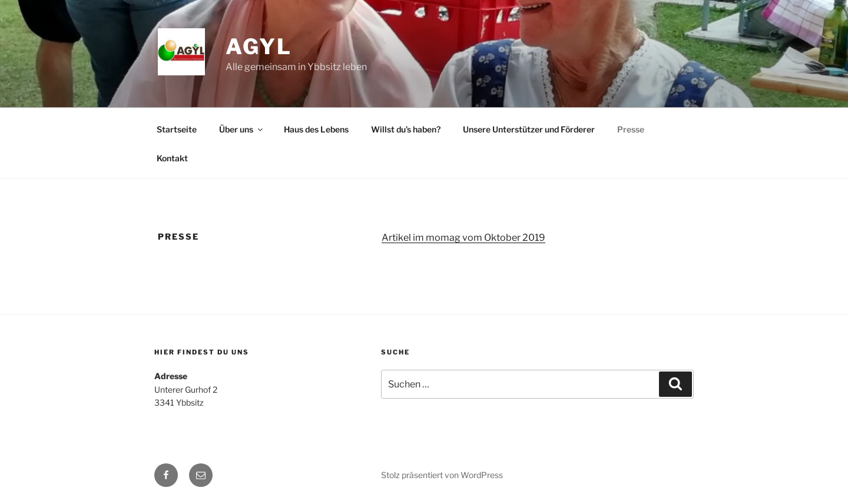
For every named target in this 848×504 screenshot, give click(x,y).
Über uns (242, 129)
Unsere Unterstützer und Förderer (529, 129)
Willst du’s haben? (406, 129)
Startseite (177, 129)
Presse (631, 129)
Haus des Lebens (316, 129)
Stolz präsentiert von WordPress (442, 475)
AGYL (259, 47)
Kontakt (172, 158)
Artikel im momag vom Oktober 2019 (463, 238)
